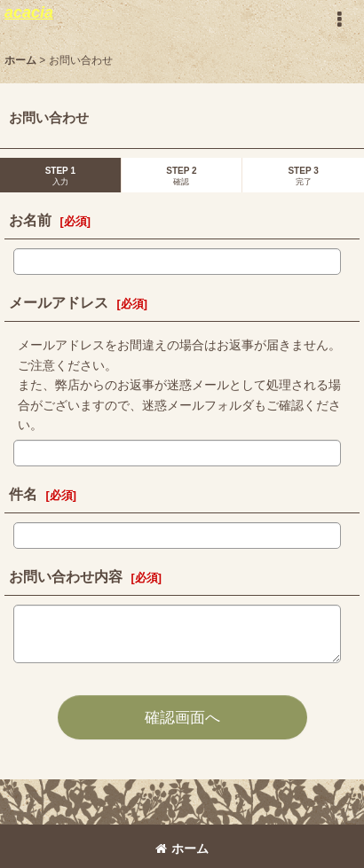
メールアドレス (59, 302)
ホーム (182, 848)
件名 (23, 494)
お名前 (30, 220)
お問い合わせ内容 (66, 576)
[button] (339, 20)
